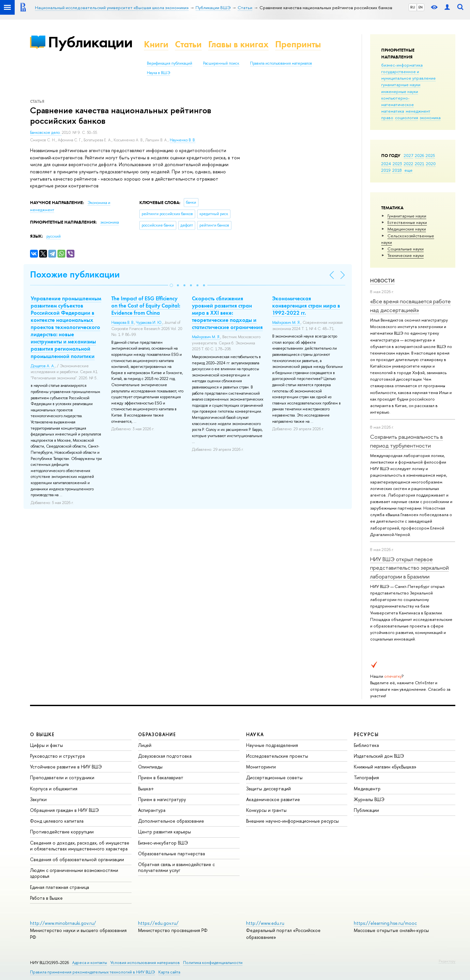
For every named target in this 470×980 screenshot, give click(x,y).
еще (408, 170)
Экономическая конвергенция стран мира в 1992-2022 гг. (306, 306)
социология (407, 118)
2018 (397, 170)
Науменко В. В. (183, 140)
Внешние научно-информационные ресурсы (292, 821)
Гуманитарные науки (407, 216)
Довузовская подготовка (165, 756)
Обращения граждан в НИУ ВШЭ (64, 810)
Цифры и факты (47, 745)
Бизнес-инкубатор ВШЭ (163, 843)
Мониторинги (261, 767)
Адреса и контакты (90, 963)
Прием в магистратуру (162, 799)
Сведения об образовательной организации (77, 859)
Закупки (38, 799)
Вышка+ (146, 789)
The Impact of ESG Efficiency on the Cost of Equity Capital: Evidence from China (146, 306)
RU (413, 7)
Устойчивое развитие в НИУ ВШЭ (66, 767)
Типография (366, 777)
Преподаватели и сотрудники (62, 777)
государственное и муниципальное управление (408, 75)
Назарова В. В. (123, 323)
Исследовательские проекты (277, 756)
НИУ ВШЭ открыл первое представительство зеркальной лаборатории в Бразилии (409, 568)
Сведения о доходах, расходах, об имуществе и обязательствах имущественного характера (80, 846)
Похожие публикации (75, 274)
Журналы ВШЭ (369, 799)
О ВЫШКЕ (42, 734)
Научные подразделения (272, 745)
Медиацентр (367, 789)
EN (421, 7)
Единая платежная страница (60, 887)
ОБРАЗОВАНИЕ (157, 734)
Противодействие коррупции (62, 832)
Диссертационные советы (274, 777)
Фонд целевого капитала (57, 821)
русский (54, 236)
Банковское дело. (46, 133)
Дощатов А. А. (43, 366)
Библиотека (366, 745)
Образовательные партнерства (172, 854)
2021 (420, 164)
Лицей (145, 745)
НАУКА (255, 734)
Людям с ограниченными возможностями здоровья (74, 873)
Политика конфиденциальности (213, 963)
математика (393, 111)
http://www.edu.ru (265, 923)
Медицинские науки (407, 229)
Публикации (90, 42)
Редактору (447, 961)
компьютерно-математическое (398, 101)
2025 (430, 155)
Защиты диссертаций (268, 789)
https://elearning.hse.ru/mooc (385, 923)
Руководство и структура (57, 756)
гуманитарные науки (401, 85)
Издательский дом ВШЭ (379, 756)
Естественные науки (407, 222)
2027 (408, 155)
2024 (386, 164)
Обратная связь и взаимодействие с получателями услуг (176, 867)
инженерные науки (400, 91)
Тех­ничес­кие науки (406, 255)
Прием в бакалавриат (161, 777)
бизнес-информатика (402, 65)
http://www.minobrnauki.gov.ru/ (63, 923)
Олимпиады (150, 767)
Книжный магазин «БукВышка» (385, 767)
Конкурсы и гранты (266, 810)
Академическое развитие (273, 799)
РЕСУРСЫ (366, 734)
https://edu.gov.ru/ (158, 923)
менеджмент (418, 111)
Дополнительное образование (171, 821)
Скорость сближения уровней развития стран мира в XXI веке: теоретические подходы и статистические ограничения (227, 313)
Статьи (188, 44)
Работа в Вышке (46, 898)
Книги (156, 44)
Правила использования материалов (281, 63)
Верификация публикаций (170, 63)
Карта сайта (169, 972)
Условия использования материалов (145, 963)
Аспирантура (152, 810)
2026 (419, 155)
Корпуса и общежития (54, 789)
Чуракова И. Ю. (149, 323)
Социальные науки (406, 249)
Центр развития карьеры (164, 832)
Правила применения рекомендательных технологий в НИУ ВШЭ (93, 972)
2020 (431, 164)
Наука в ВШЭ (158, 73)
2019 (386, 170)
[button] (171, 285)
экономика (430, 118)
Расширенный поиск (221, 63)
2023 (397, 164)
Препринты (298, 44)
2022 (408, 164)
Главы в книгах (238, 44)
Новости (382, 281)
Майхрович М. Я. (206, 337)
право (387, 118)
